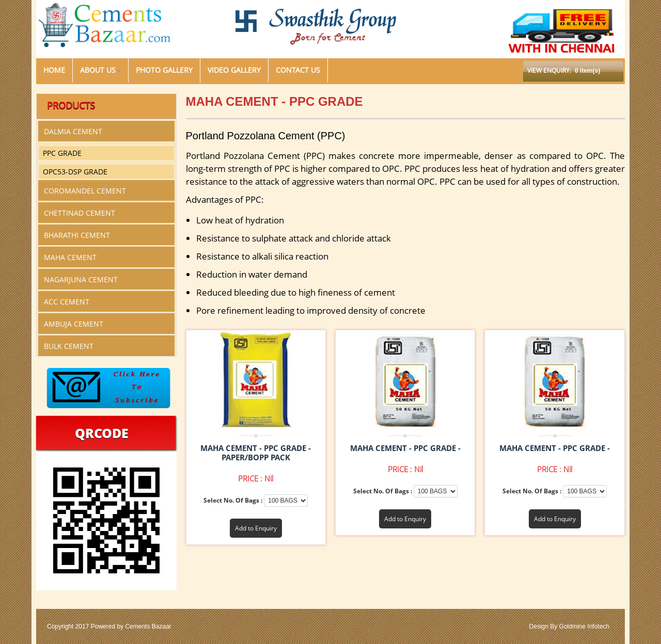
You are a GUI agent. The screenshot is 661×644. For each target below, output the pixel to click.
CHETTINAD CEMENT (80, 213)
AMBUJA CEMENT (74, 324)
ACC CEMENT (67, 302)
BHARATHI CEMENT (77, 235)
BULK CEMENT (69, 346)
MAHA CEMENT (70, 257)
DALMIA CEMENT (73, 131)
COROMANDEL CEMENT (85, 191)
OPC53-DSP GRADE (75, 172)
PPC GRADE (62, 153)
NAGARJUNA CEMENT (81, 279)
